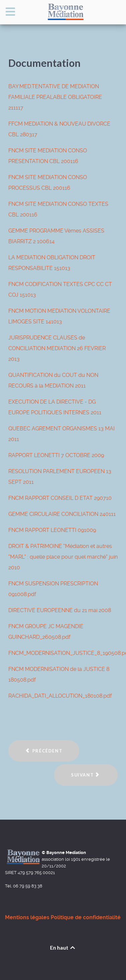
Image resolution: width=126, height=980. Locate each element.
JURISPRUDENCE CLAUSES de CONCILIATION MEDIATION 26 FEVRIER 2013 (57, 348)
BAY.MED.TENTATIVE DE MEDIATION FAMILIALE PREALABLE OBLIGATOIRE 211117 (55, 97)
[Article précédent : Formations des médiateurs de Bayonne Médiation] (44, 751)
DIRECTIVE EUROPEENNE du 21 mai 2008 (60, 610)
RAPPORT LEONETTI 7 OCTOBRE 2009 (56, 455)
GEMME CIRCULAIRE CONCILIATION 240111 (62, 514)
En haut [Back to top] (63, 947)
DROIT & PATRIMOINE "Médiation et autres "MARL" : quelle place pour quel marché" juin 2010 (63, 557)
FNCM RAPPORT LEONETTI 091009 (52, 530)
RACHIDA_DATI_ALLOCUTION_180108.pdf (60, 696)
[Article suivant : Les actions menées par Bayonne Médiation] (86, 775)
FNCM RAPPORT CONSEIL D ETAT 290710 (60, 498)
